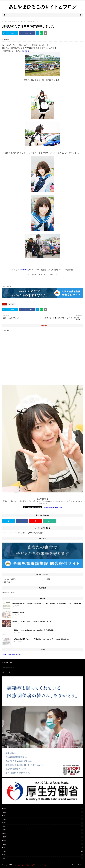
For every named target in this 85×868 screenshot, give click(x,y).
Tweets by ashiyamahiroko (12, 654)
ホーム (4, 22)
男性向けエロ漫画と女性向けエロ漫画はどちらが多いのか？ (32, 621)
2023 (43, 819)
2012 (43, 855)
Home (74, 865)
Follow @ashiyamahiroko (53, 508)
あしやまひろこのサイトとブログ (43, 7)
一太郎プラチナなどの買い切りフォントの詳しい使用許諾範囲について (35, 630)
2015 (43, 844)
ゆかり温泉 (47, 579)
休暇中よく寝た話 (18, 612)
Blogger (44, 865)
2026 (43, 809)
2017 (43, 837)
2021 (43, 826)
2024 (43, 816)
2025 (43, 812)
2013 (43, 851)
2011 (43, 858)
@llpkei (26, 51)
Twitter (81, 865)
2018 (43, 833)
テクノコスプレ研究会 (9, 579)
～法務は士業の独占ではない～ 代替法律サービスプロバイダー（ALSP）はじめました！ (42, 639)
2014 (43, 848)
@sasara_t (25, 270)
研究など (10, 22)
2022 (43, 823)
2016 (43, 841)
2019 (43, 830)
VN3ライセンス (7, 582)
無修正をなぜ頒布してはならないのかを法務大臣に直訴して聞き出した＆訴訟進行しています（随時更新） (47, 604)
